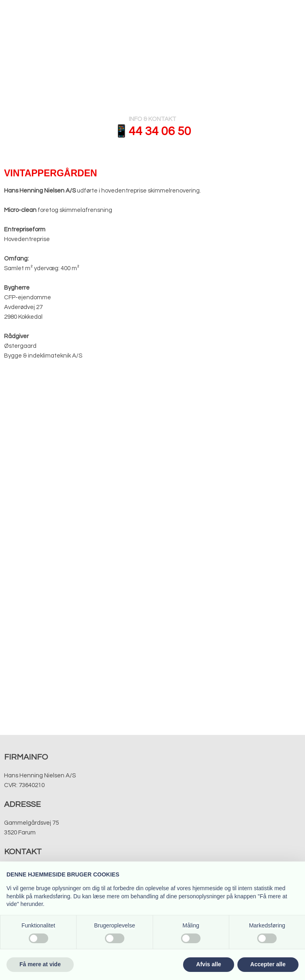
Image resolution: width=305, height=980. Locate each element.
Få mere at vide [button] (40, 964)
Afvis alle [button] (208, 964)
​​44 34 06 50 (160, 131)
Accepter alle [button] (268, 964)
